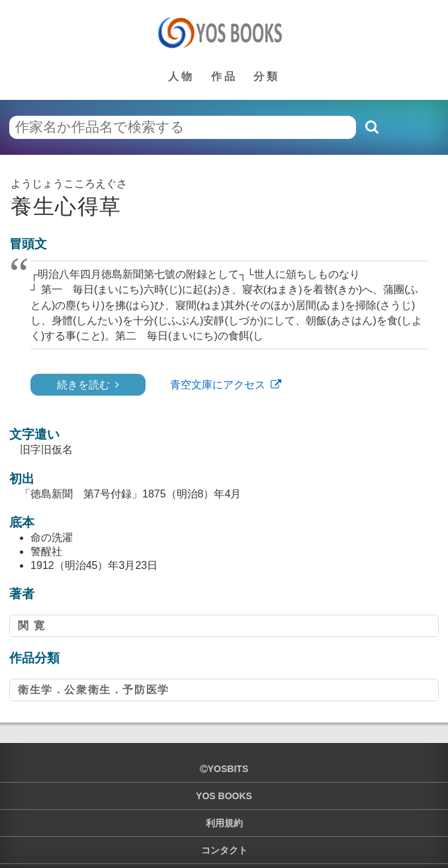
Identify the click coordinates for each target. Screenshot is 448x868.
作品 (224, 76)
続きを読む (83, 385)
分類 (267, 76)
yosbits (224, 769)
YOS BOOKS (224, 796)
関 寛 (31, 626)
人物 (181, 76)
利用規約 (224, 823)
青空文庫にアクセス (218, 385)
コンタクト (224, 850)
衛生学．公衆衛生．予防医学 (94, 690)
